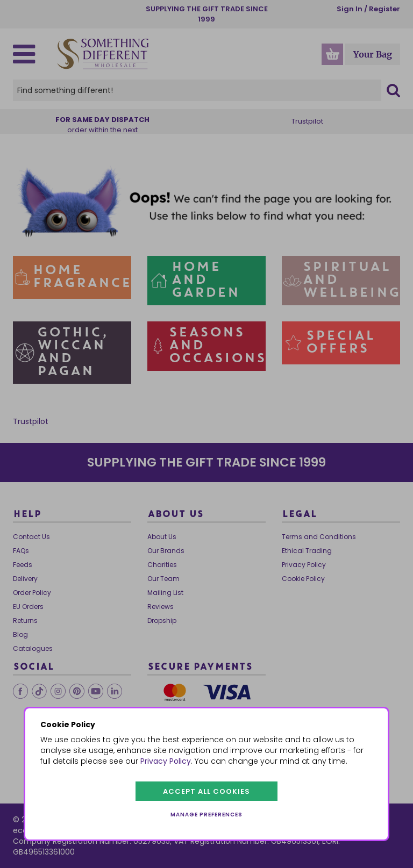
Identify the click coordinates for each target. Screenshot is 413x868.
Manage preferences (206, 815)
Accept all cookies (206, 791)
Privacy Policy (166, 761)
